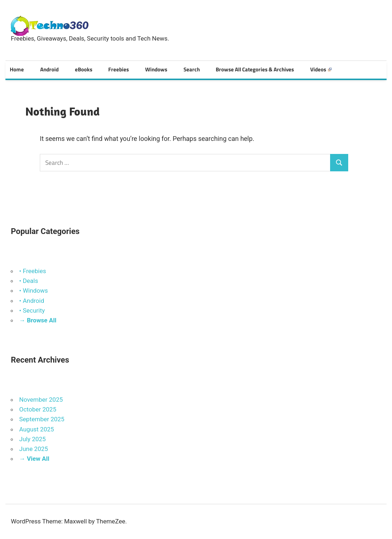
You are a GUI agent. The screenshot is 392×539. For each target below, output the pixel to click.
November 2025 (41, 400)
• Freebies (33, 271)
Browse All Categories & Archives (255, 69)
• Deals (29, 281)
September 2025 (42, 419)
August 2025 (37, 429)
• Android (32, 301)
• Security (32, 310)
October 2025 (38, 409)
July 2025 (32, 439)
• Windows (33, 291)
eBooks (84, 69)
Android (49, 69)
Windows (156, 69)
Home (17, 69)
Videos (321, 69)
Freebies (119, 69)
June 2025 (34, 449)
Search (192, 69)
